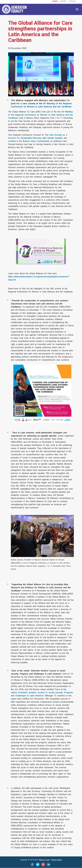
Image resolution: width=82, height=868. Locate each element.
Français (72, 1)
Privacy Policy (57, 860)
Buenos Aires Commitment (36, 141)
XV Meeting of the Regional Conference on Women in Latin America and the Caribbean (40, 115)
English (55, 1)
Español (63, 1)
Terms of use (44, 860)
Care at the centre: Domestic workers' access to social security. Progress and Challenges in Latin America (42, 693)
